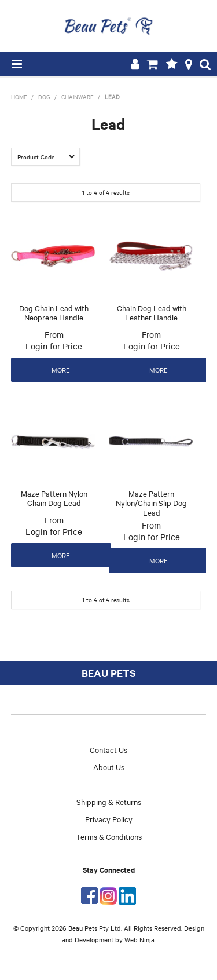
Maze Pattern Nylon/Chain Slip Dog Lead (151, 503)
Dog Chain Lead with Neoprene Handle (54, 313)
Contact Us (108, 749)
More (61, 370)
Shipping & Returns (109, 802)
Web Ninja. (140, 939)
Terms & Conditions (109, 836)
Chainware (78, 96)
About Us (109, 767)
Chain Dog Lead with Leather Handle (152, 313)
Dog (44, 96)
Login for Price (54, 346)
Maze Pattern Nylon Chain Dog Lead (54, 498)
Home (19, 96)
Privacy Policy (109, 819)
